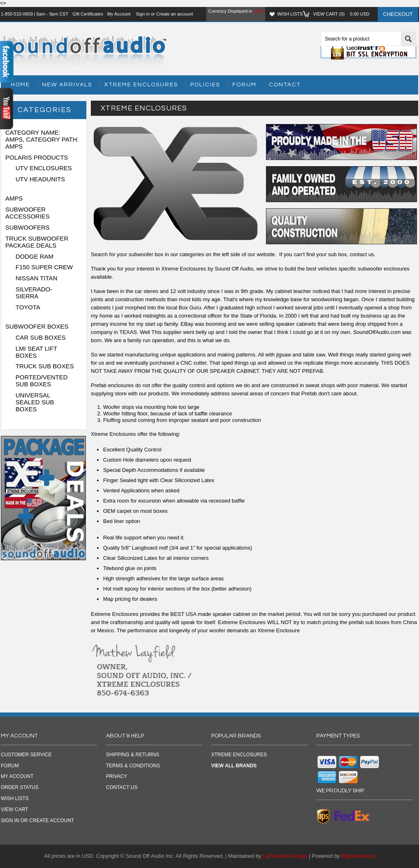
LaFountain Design (285, 856)
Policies (205, 85)
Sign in (143, 14)
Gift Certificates (88, 14)
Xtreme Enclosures (141, 85)
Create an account (175, 14)
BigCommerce (358, 856)
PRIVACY (117, 776)
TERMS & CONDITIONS (133, 766)
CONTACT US (122, 787)
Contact (285, 85)
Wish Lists (290, 14)
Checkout (398, 14)
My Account (119, 14)
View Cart (14, 809)
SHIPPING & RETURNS (133, 755)
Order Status (20, 787)
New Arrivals (67, 85)
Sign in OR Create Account (37, 821)
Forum (244, 85)
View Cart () (341, 14)
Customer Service (26, 755)
